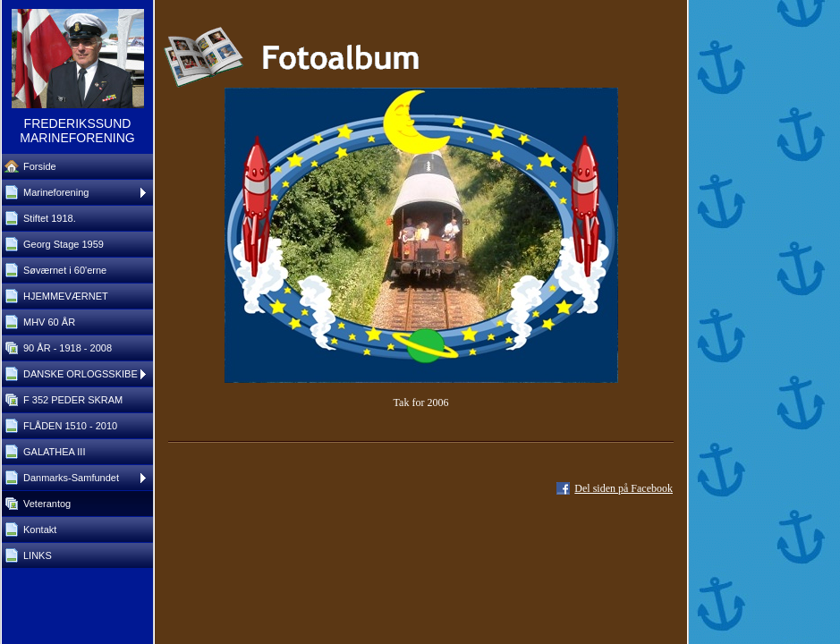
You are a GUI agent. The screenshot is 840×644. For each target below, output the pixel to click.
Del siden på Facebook (624, 488)
